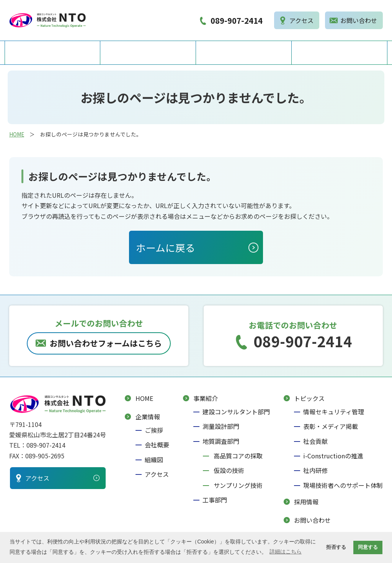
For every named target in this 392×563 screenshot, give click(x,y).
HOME (53, 53)
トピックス (309, 399)
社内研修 (315, 471)
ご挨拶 (154, 430)
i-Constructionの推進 (333, 456)
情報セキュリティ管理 (334, 412)
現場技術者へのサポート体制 (343, 486)
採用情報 (340, 53)
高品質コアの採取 (238, 456)
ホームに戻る (166, 248)
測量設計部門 (221, 427)
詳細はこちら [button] (286, 552)
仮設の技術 (229, 471)
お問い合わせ (312, 521)
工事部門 (215, 501)
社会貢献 (315, 442)
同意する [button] (368, 547)
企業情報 (148, 53)
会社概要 (157, 445)
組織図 (154, 460)
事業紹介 (244, 53)
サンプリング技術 (238, 486)
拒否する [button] (336, 547)
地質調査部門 (221, 442)
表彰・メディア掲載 (331, 427)
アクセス (157, 475)
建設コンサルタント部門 (236, 412)
